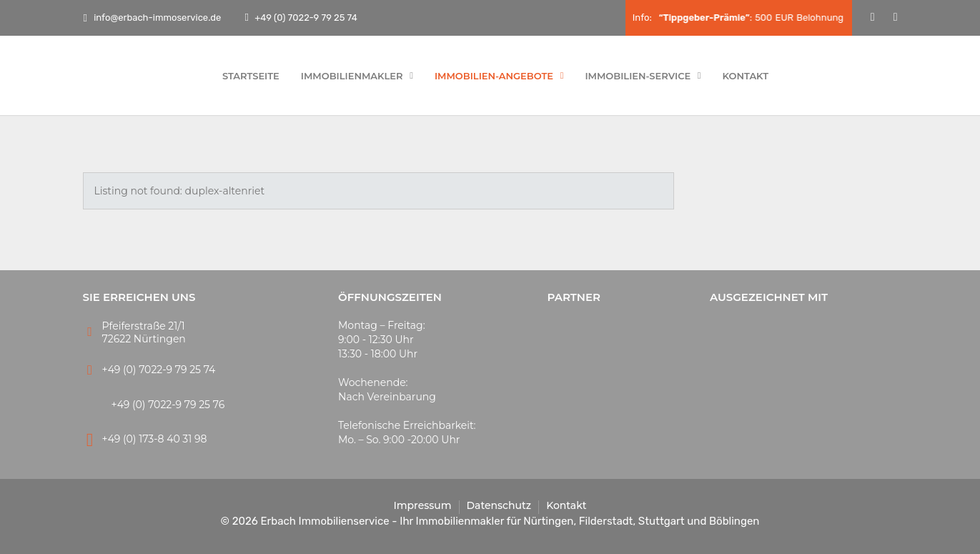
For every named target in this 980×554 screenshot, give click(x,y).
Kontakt (746, 76)
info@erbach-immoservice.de (153, 18)
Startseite (251, 76)
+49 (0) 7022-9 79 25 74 (305, 18)
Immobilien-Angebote (499, 76)
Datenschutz (499, 505)
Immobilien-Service (643, 76)
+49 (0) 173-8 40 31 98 (155, 439)
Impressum (422, 505)
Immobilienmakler (357, 76)
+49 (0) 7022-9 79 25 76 (168, 405)
